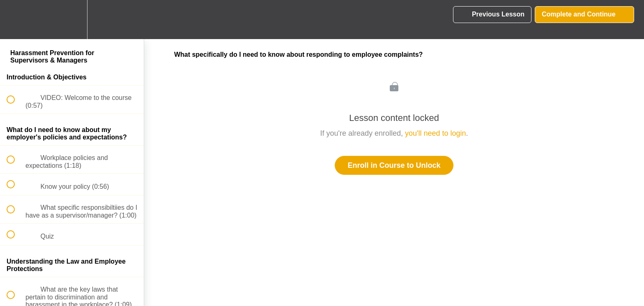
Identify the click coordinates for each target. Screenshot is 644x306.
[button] (15, 20)
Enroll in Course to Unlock (394, 165)
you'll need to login (436, 133)
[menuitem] (72, 20)
